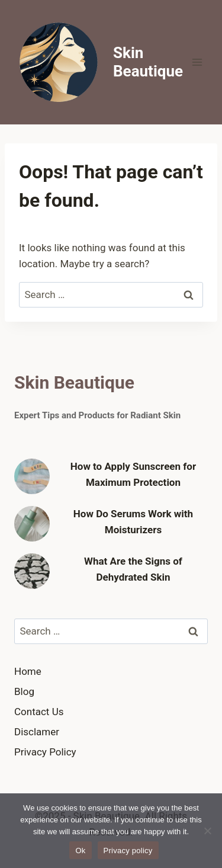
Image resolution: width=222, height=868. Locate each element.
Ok (80, 851)
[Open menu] (197, 62)
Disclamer (37, 732)
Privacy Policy (45, 752)
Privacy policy (128, 851)
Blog (24, 691)
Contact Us (39, 712)
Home (28, 671)
